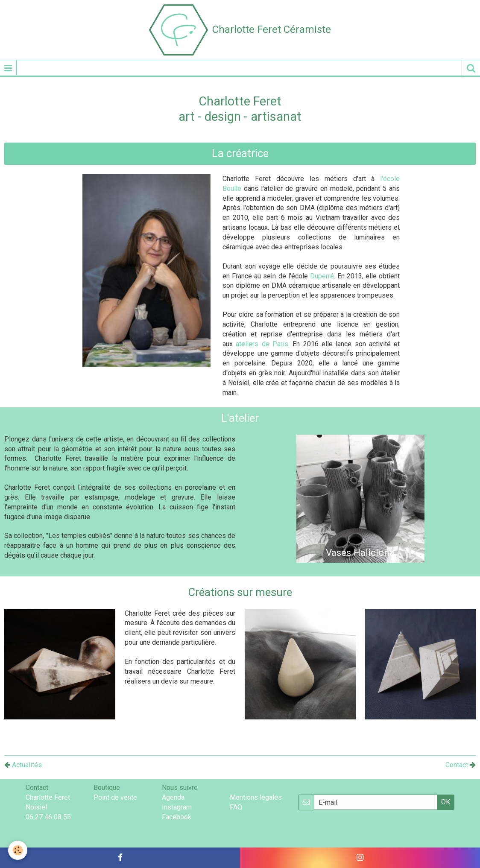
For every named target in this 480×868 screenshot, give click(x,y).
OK (446, 802)
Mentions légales (256, 797)
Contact (457, 765)
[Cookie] (18, 850)
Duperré (322, 276)
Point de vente (115, 797)
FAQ (236, 807)
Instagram (177, 807)
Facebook (177, 817)
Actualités (23, 765)
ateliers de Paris (262, 344)
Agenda (173, 797)
